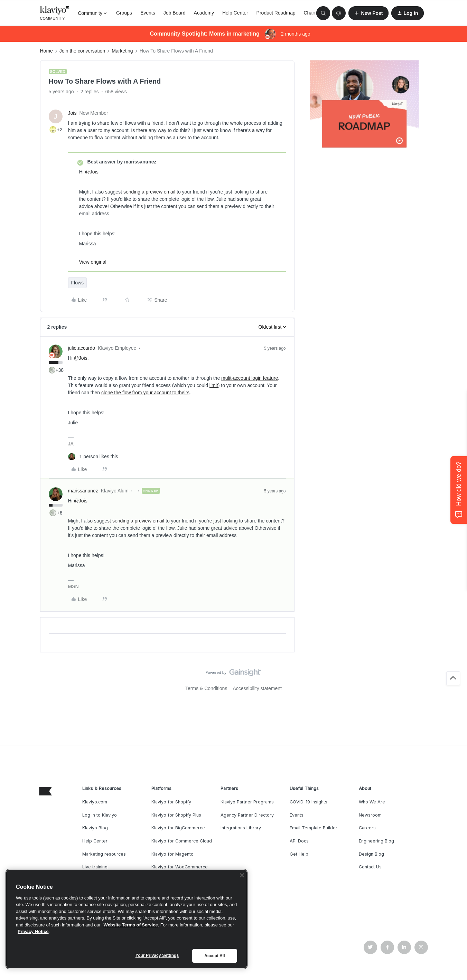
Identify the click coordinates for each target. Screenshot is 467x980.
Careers (367, 828)
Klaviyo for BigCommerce (178, 828)
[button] (368, 13)
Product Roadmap (276, 13)
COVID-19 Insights (309, 802)
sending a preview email (149, 192)
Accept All (214, 956)
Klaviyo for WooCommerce (180, 867)
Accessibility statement (257, 688)
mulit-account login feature (250, 378)
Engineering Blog (376, 841)
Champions (316, 13)
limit (214, 385)
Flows (78, 283)
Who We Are (372, 802)
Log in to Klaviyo (100, 815)
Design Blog (371, 854)
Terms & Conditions (206, 688)
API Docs (299, 841)
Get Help (299, 854)
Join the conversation (82, 51)
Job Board (175, 13)
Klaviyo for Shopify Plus (176, 815)
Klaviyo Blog (95, 828)
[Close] (242, 875)
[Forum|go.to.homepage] (55, 13)
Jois (72, 113)
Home (46, 51)
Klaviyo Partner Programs (247, 802)
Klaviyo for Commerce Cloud (182, 841)
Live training (95, 867)
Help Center (235, 13)
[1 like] (93, 457)
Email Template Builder (314, 828)
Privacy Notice (33, 931)
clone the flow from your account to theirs (145, 393)
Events (148, 13)
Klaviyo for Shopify (171, 802)
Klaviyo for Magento (172, 854)
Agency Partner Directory (247, 815)
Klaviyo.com (95, 802)
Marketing (122, 51)
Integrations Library (241, 828)
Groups (124, 13)
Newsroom (370, 815)
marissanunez (83, 491)
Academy (204, 13)
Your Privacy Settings (157, 955)
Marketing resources (104, 854)
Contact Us (370, 867)
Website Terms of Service (131, 925)
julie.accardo (82, 348)
